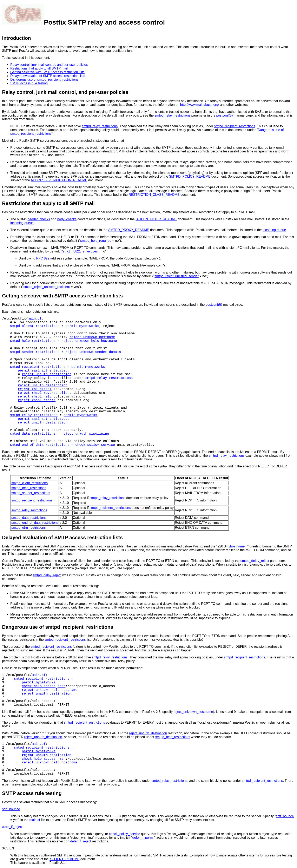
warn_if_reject (12, 827)
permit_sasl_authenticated (43, 371)
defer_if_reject (81, 841)
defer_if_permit (143, 838)
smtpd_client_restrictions (35, 326)
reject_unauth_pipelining (85, 434)
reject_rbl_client (35, 389)
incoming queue (22, 223)
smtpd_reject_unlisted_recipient (47, 287)
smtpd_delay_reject (255, 561)
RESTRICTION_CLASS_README (154, 195)
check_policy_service (95, 445)
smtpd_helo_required (96, 241)
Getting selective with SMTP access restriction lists (47, 72)
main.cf (35, 319)
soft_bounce (11, 809)
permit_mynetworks (82, 326)
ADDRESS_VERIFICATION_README (59, 180)
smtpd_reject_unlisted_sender (176, 276)
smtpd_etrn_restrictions (28, 528)
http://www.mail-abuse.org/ (200, 105)
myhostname (235, 546)
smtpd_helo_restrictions (33, 341)
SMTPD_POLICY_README (190, 176)
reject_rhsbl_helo (35, 397)
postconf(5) (224, 115)
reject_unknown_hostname (92, 337)
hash (61, 686)
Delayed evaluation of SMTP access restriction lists (48, 76)
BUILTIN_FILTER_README (156, 219)
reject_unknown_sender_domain (93, 352)
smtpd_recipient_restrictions (235, 126)
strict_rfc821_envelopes (80, 251)
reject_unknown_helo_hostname (89, 341)
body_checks (67, 219)
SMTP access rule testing (29, 83)
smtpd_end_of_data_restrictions (40, 445)
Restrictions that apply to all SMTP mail (39, 68)
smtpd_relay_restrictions (173, 115)
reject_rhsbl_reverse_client (45, 393)
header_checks (39, 219)
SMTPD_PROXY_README (129, 230)
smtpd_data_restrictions (33, 434)
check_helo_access (39, 686)
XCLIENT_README (64, 859)
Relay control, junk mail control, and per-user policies (49, 65)
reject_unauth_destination (47, 374)
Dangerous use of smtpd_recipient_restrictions (44, 80)
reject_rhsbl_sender (37, 400)
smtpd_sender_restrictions (35, 352)
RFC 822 (43, 258)
